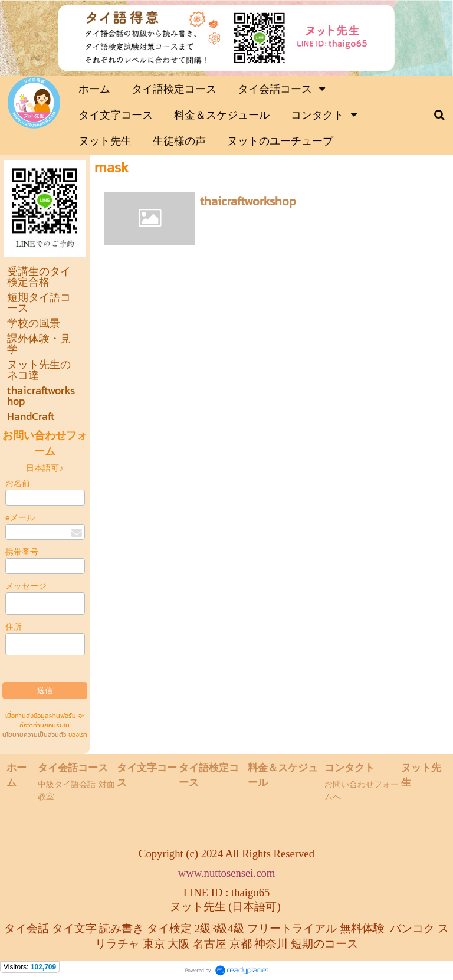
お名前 (18, 484)
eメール (20, 518)
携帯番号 (22, 552)
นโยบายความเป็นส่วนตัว (34, 735)
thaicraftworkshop (248, 201)
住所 (14, 627)
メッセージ (26, 586)
